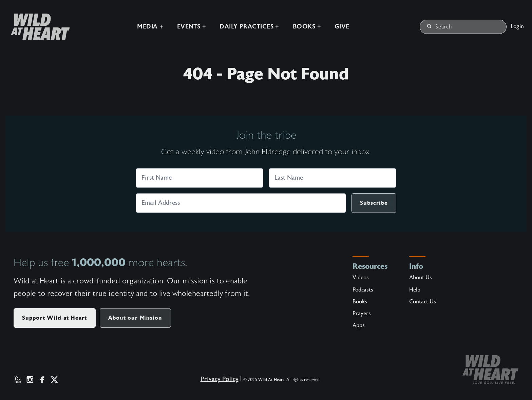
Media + (150, 27)
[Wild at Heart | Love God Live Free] (37, 27)
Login (517, 26)
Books (360, 302)
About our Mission (135, 318)
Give (342, 27)
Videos (361, 278)
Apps (359, 325)
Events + (192, 27)
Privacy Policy (220, 379)
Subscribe (374, 203)
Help (415, 290)
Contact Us (423, 302)
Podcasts (363, 290)
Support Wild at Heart (55, 318)
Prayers (362, 314)
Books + (307, 27)
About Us (421, 278)
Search (440, 27)
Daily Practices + (249, 27)
